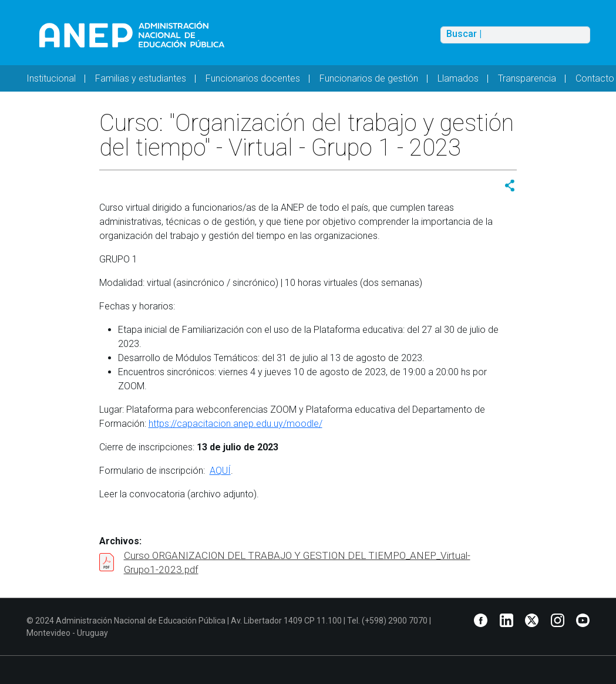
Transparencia (527, 78)
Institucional (51, 78)
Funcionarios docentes (253, 78)
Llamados (458, 78)
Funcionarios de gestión (369, 78)
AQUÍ (220, 471)
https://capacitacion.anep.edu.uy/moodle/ (235, 424)
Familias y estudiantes (141, 78)
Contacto (595, 78)
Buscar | (464, 34)
